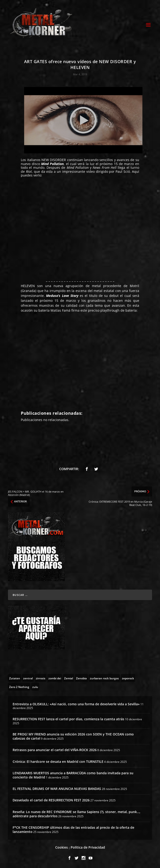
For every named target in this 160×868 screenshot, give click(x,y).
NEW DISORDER (54, 160)
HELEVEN (28, 286)
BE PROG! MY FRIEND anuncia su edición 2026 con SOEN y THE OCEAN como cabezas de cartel (73, 736)
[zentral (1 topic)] (28, 678)
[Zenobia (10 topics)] (81, 678)
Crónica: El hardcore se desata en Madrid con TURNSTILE (58, 762)
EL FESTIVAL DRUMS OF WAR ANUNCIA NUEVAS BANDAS (57, 789)
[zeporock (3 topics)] (128, 678)
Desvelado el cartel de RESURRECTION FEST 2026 (51, 800)
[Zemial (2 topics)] (69, 678)
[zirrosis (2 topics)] (41, 678)
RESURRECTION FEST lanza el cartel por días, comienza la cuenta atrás (68, 719)
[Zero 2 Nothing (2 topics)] (19, 687)
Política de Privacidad (88, 847)
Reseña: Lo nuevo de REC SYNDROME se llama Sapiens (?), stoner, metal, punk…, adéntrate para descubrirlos (76, 814)
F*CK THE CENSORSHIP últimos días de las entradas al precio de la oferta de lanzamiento (73, 830)
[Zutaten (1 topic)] (15, 678)
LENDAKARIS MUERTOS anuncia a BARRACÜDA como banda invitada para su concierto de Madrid (73, 775)
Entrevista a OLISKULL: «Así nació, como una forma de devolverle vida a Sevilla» (76, 704)
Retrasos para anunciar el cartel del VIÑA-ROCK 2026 (55, 750)
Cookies (62, 847)
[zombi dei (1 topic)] (55, 678)
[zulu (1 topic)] (35, 687)
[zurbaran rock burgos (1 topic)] (104, 678)
